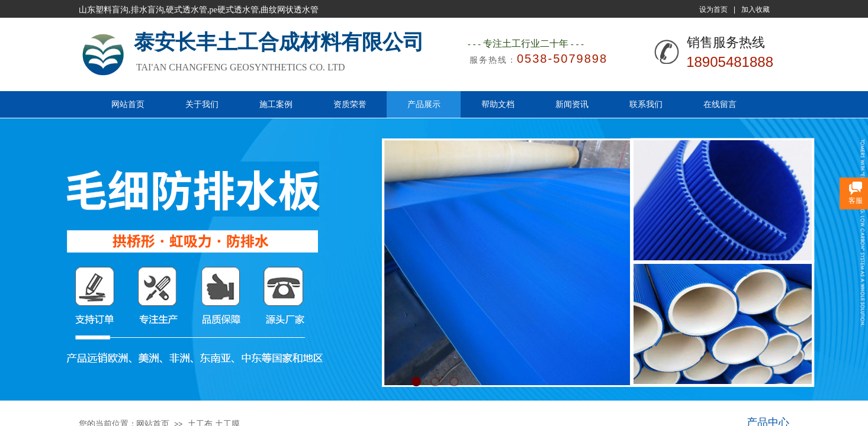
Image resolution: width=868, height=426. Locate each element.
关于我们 (202, 104)
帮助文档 (498, 104)
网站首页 (128, 104)
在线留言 (720, 104)
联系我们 (646, 104)
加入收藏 (756, 9)
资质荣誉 (350, 104)
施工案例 (276, 104)
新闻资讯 (572, 104)
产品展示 (424, 104)
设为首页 (713, 9)
